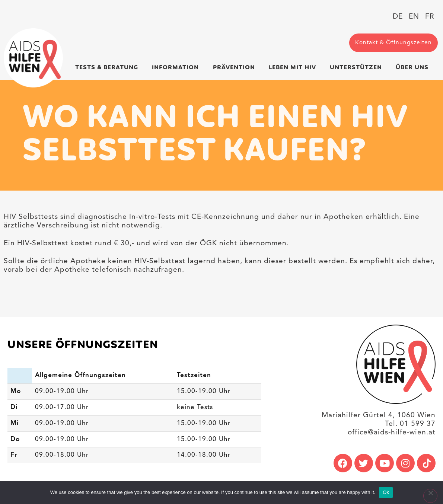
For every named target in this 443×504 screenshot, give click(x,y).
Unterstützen (358, 68)
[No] (430, 496)
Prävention (236, 68)
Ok (386, 492)
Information (177, 68)
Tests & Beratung (109, 68)
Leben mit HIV (294, 68)
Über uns (414, 68)
